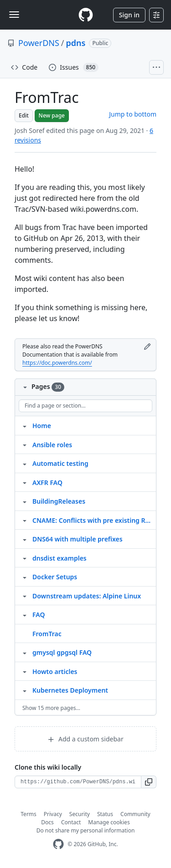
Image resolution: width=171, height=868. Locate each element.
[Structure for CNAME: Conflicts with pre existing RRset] (25, 520)
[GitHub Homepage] (58, 844)
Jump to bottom (133, 114)
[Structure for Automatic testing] (25, 463)
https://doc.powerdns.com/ (57, 363)
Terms (28, 814)
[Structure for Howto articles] (25, 671)
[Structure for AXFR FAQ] (25, 482)
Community (135, 814)
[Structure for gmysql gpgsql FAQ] (25, 652)
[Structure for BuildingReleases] (25, 501)
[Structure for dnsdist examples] (25, 558)
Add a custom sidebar (85, 739)
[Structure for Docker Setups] (25, 577)
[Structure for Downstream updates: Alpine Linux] (25, 596)
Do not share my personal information (86, 830)
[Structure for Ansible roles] (25, 444)
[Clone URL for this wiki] (78, 782)
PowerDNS (39, 43)
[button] (149, 782)
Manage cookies (109, 822)
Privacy (53, 814)
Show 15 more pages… (51, 708)
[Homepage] (86, 15)
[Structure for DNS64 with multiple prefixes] (25, 539)
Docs (47, 822)
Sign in (129, 15)
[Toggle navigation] (14, 15)
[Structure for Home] (25, 425)
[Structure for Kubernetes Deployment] (25, 690)
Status (105, 814)
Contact (71, 822)
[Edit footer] (147, 347)
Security (80, 814)
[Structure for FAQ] (25, 614)
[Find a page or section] (85, 406)
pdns (76, 43)
